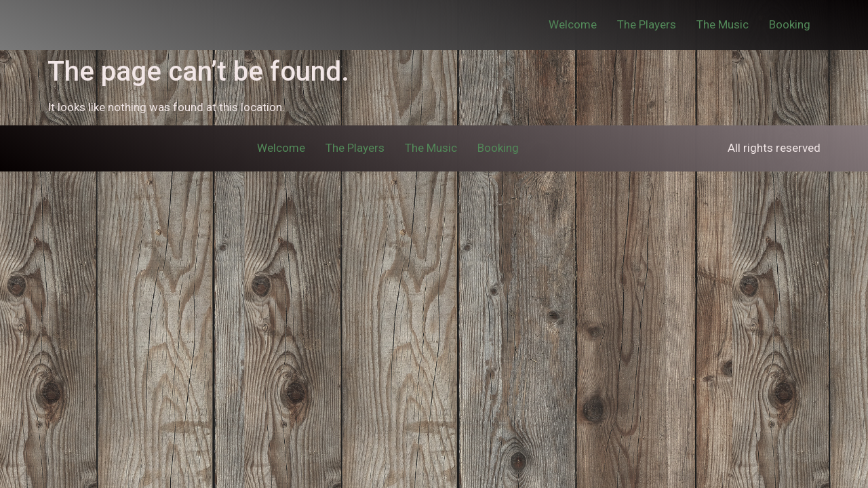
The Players (647, 24)
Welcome (573, 24)
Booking (790, 24)
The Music (723, 24)
